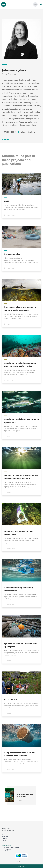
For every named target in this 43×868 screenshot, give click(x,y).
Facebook (5, 835)
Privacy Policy (6, 829)
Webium (24, 862)
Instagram (5, 837)
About (4, 827)
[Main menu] (41, 4)
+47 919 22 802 (6, 849)
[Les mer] (5, 140)
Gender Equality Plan (8, 830)
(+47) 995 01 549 (9, 132)
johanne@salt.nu (28, 132)
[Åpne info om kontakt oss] (21, 866)
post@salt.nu (6, 851)
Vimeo (4, 840)
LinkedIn (4, 838)
